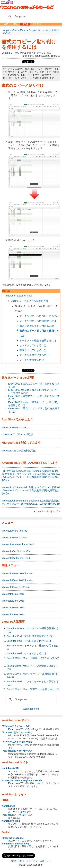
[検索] (31, 17)
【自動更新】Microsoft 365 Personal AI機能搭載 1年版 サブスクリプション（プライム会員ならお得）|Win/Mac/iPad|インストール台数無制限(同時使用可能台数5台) (31, 476)
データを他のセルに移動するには (38, 321)
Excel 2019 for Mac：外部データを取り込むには (33, 689)
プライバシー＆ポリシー (39, 861)
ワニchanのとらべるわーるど (17, 815)
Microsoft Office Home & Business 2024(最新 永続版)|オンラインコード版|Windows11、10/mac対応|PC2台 (31, 502)
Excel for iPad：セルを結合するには (26, 653)
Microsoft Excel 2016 (13, 601)
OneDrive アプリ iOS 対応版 (17, 434)
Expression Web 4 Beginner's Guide (22, 780)
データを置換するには (32, 360)
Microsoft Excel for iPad (19, 296)
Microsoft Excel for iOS (14, 428)
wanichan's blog (11, 821)
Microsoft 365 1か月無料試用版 (19, 451)
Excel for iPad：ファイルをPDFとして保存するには (33, 683)
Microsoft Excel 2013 (13, 608)
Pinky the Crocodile (13, 838)
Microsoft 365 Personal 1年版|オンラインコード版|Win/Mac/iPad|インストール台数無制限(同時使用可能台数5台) (31, 490)
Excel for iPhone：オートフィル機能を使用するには (33, 630)
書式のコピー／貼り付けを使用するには (29, 44)
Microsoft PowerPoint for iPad (18, 544)
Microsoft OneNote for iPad (16, 551)
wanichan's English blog (15, 844)
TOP (5, 24)
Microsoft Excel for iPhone (16, 587)
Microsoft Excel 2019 (13, 594)
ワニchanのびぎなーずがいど (17, 751)
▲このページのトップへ (47, 511)
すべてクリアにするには (33, 345)
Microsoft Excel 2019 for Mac (17, 573)
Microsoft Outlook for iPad (16, 558)
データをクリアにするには (34, 355)
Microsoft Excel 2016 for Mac (17, 580)
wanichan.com (31, 709)
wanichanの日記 (10, 768)
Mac (15, 24)
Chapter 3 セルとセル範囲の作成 (30, 301)
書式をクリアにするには (33, 350)
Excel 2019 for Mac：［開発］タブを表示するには (33, 660)
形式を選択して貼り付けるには (37, 326)
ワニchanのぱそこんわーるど (17, 732)
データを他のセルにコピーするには (39, 316)
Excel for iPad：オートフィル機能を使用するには (33, 647)
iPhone (37, 24)
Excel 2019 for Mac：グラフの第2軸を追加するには (32, 667)
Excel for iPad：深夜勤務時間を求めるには (30, 636)
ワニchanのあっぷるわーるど (17, 742)
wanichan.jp (8, 806)
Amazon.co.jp (11, 463)
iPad (25, 24)
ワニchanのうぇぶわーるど (16, 726)
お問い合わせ (18, 861)
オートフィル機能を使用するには (38, 340)
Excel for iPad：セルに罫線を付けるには (29, 641)
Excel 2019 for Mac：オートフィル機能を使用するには (33, 675)
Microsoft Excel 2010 (13, 614)
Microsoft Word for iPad (14, 531)
